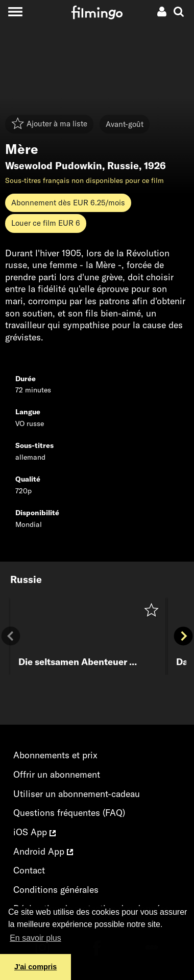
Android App (43, 851)
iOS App (34, 832)
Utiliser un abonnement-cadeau (77, 794)
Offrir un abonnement (57, 774)
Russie (123, 166)
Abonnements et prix (55, 755)
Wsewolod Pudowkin (54, 166)
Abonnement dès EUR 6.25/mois (68, 203)
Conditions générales (56, 890)
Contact (29, 870)
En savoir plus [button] (35, 938)
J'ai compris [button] (35, 967)
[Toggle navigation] (15, 11)
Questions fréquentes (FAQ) (69, 813)
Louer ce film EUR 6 (46, 223)
